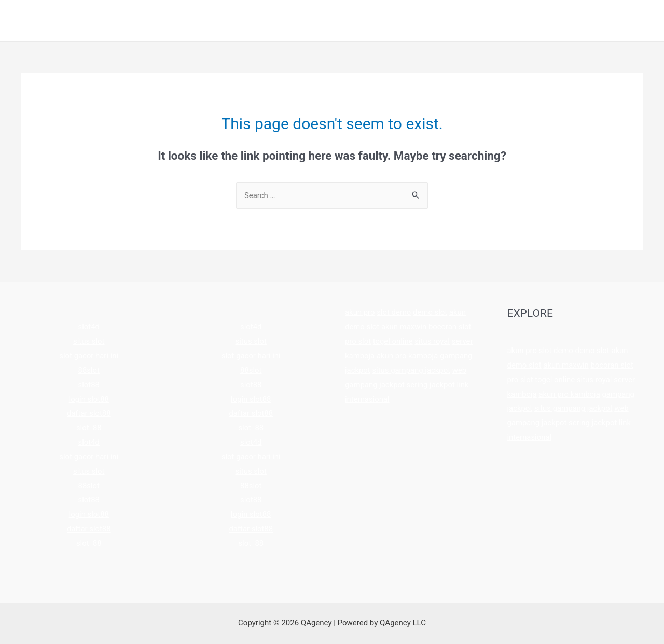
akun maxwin (404, 327)
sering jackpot (432, 385)
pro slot (358, 341)
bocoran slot (451, 327)
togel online (393, 341)
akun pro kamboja (407, 356)
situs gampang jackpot (412, 370)
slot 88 (89, 428)
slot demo (395, 312)
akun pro (360, 312)
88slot (89, 370)
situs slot (89, 341)
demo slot (431, 312)
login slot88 (89, 399)
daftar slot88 (89, 413)
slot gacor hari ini (89, 356)
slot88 (89, 385)
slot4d (89, 327)
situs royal (433, 341)
